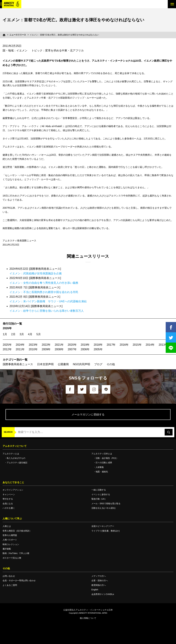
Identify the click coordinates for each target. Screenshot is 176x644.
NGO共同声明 (81, 364)
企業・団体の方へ (100, 581)
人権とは (7, 526)
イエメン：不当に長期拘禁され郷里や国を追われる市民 (44, 292)
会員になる (8, 504)
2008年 (59, 349)
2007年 (72, 349)
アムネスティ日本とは (102, 454)
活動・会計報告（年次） (107, 458)
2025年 (7, 345)
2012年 (7, 349)
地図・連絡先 (102, 472)
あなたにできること (13, 482)
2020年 (72, 345)
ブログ (98, 364)
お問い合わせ (9, 576)
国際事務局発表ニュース (18, 364)
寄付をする (8, 499)
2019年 (85, 345)
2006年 (85, 349)
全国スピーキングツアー (103, 526)
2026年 (7, 328)
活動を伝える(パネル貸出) (103, 508)
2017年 (111, 345)
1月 (5, 334)
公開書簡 (63, 364)
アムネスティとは (11, 454)
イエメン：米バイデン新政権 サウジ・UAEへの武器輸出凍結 (48, 301)
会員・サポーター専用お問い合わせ (19, 581)
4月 (30, 334)
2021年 (59, 345)
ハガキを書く (9, 508)
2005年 (98, 349)
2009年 (46, 349)
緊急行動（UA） (99, 499)
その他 (111, 364)
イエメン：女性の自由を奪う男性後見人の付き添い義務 (44, 283)
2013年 (163, 345)
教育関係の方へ (99, 585)
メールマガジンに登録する (88, 415)
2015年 (137, 345)
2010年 (33, 349)
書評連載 (7, 549)
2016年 (124, 345)
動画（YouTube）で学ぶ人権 (16, 553)
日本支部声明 (45, 364)
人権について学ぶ (12, 518)
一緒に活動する (99, 490)
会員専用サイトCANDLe (103, 594)
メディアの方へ (99, 576)
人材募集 (100, 467)
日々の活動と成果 (104, 463)
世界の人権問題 (10, 535)
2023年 (33, 345)
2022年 (46, 345)
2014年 (150, 345)
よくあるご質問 (10, 585)
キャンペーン (9, 494)
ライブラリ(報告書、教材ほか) (106, 531)
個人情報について (88, 618)
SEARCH (8, 432)
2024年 (20, 345)
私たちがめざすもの (16, 458)
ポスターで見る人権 (12, 558)
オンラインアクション (13, 490)
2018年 (98, 345)
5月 (39, 334)
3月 (22, 334)
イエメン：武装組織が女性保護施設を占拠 (36, 273)
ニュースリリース (18, 35)
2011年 (20, 349)
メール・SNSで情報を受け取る (106, 504)
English (95, 590)
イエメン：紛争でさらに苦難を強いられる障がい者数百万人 (47, 311)
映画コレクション (11, 544)
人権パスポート (10, 540)
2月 (13, 334)
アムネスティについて (15, 446)
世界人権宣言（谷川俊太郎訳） (17, 531)
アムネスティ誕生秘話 (17, 463)
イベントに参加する (101, 494)
